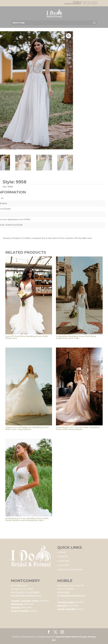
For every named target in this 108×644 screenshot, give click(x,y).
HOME (63, 552)
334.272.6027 (90, 4)
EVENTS (63, 557)
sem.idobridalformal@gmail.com (26, 595)
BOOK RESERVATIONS (71, 570)
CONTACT (64, 561)
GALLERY (64, 565)
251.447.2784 (90, 2)
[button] (68, 36)
